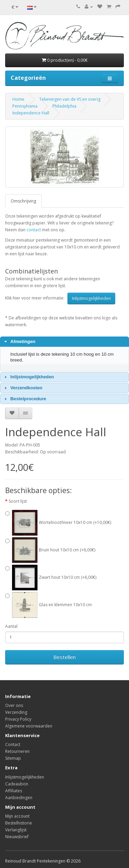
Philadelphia (64, 106)
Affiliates (14, 791)
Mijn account (17, 816)
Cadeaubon (17, 784)
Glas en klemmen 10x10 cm (52, 605)
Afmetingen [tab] (19, 342)
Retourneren (17, 751)
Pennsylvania (25, 106)
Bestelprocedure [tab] (25, 399)
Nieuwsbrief (17, 837)
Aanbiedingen (19, 798)
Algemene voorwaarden (29, 726)
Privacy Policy (18, 719)
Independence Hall (31, 113)
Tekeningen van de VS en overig (70, 99)
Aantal (11, 626)
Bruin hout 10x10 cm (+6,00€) (54, 550)
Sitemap (13, 758)
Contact (13, 744)
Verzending (16, 712)
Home (18, 99)
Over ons (14, 705)
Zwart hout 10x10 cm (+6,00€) (54, 577)
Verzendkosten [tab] (23, 388)
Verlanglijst (16, 830)
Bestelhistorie (19, 823)
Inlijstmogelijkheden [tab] (28, 377)
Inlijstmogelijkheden (91, 298)
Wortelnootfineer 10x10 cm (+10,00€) (62, 522)
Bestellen (64, 657)
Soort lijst (18, 501)
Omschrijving (23, 201)
